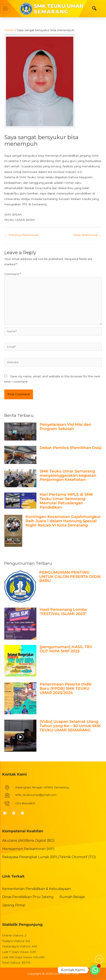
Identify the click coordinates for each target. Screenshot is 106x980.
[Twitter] (16, 813)
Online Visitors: (13, 935)
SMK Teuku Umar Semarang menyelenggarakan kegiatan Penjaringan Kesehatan (68, 475)
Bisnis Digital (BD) (40, 841)
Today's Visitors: (14, 941)
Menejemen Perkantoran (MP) (28, 849)
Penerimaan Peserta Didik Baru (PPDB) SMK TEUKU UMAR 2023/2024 (66, 688)
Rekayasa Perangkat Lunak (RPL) (31, 857)
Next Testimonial (87, 235)
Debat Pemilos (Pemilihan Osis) (71, 448)
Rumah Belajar (72, 897)
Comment (13, 274)
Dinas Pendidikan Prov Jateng (28, 897)
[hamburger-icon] (5, 9)
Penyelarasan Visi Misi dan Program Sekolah (65, 427)
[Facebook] (7, 813)
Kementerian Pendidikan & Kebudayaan (37, 889)
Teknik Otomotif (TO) (78, 857)
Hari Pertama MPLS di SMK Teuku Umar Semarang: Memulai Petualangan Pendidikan (66, 501)
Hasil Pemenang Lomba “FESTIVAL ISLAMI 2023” (63, 612)
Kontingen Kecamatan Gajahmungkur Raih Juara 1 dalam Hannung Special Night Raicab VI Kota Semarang (63, 521)
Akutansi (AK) (14, 841)
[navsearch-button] (94, 9)
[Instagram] (24, 813)
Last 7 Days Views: (16, 952)
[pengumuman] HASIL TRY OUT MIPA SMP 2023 (66, 649)
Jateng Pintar (14, 905)
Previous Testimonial (22, 235)
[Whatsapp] (95, 970)
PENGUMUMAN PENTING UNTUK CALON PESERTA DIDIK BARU (70, 577)
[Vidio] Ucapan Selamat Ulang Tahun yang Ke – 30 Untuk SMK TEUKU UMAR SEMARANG (70, 726)
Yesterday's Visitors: (17, 946)
